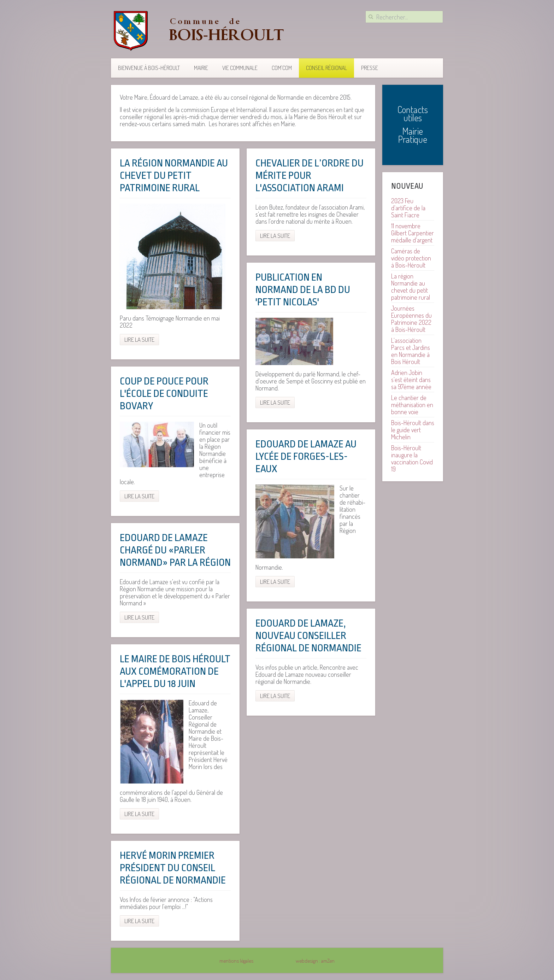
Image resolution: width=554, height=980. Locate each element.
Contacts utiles (413, 113)
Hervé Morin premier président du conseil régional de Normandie (173, 868)
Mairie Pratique (413, 135)
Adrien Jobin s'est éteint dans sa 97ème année (411, 380)
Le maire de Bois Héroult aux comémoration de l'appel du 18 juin (175, 671)
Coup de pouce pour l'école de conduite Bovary (164, 394)
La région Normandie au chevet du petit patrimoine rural (174, 176)
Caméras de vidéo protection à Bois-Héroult (411, 258)
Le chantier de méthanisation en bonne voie (412, 405)
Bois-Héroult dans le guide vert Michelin (413, 430)
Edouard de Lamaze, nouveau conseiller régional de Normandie (308, 636)
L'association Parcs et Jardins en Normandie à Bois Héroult (411, 351)
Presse (370, 68)
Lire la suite (139, 339)
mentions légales (236, 961)
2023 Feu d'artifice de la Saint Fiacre (408, 208)
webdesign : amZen (315, 961)
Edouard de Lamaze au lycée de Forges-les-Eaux (306, 457)
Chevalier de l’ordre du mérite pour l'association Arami (310, 176)
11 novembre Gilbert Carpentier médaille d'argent (412, 233)
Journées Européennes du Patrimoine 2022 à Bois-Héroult (411, 319)
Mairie (201, 68)
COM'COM (282, 68)
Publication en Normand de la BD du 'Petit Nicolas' (303, 290)
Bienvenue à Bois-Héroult (149, 68)
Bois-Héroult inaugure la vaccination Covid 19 (412, 458)
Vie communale (240, 68)
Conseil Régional (326, 68)
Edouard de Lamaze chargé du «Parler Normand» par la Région (175, 550)
